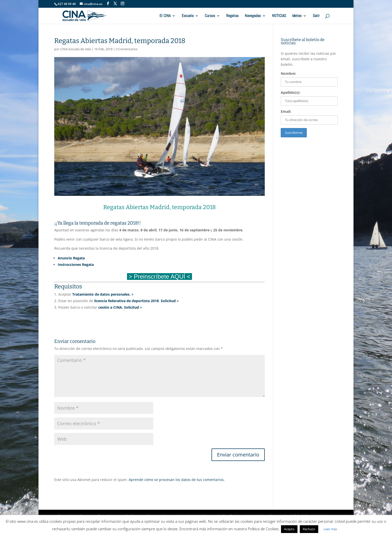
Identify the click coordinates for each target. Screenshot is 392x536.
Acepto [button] (289, 529)
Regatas (232, 16)
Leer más (330, 529)
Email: (286, 111)
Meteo (297, 16)
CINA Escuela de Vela (76, 49)
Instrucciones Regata (76, 264)
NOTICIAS (279, 16)
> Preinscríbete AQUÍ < (159, 277)
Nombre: (288, 73)
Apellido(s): (290, 92)
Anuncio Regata (71, 258)
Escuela (188, 16)
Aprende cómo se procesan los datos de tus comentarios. (177, 480)
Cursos (210, 16)
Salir (316, 16)
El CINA (165, 16)
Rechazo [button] (309, 529)
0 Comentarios (127, 49)
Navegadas (253, 16)
